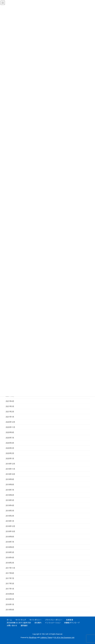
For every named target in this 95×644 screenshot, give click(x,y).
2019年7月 (10, 490)
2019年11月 (10, 469)
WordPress (33, 637)
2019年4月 (10, 505)
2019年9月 (10, 479)
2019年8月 (10, 484)
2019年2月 (10, 516)
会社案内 (38, 623)
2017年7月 (10, 578)
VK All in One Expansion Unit (64, 637)
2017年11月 (10, 568)
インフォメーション (53, 623)
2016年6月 (10, 594)
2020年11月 (10, 427)
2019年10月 (10, 474)
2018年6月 (10, 547)
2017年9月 (10, 573)
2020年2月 (10, 453)
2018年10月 (10, 531)
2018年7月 (10, 542)
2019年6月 (10, 495)
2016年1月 (10, 604)
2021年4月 (10, 401)
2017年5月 (10, 583)
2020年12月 (10, 422)
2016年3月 (10, 599)
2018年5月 (10, 552)
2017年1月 (10, 589)
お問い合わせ (12, 625)
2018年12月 (10, 526)
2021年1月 (10, 417)
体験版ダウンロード (72, 623)
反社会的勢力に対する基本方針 (19, 623)
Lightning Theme (46, 637)
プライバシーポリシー (54, 620)
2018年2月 (10, 563)
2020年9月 (10, 432)
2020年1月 (10, 458)
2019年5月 (10, 500)
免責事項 (70, 620)
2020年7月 (10, 438)
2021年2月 (10, 412)
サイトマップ (21, 620)
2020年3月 (10, 448)
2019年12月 (10, 464)
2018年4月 (10, 557)
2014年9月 (10, 610)
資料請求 (24, 625)
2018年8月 (10, 537)
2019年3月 (10, 511)
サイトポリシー (36, 620)
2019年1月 (10, 521)
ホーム (9, 620)
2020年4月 (10, 443)
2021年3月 (10, 406)
